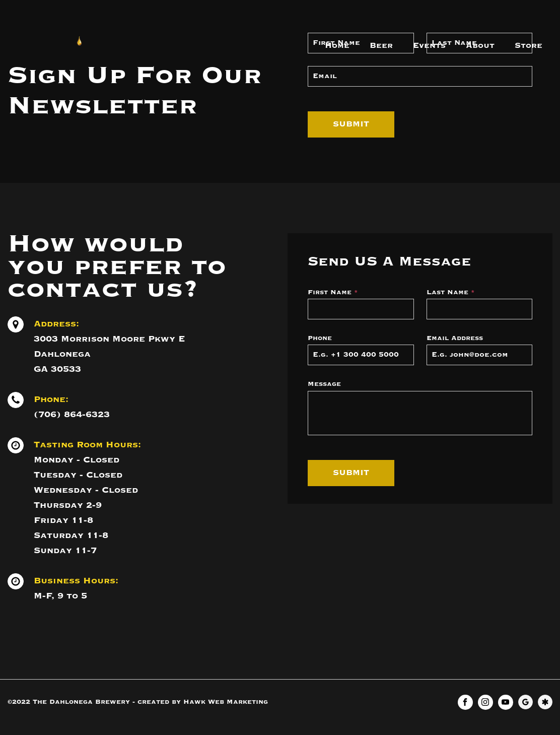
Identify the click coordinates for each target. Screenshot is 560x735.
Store (529, 46)
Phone (320, 338)
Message (324, 384)
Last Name (451, 292)
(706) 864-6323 (72, 415)
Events (429, 46)
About (480, 46)
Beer (381, 46)
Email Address (455, 338)
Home (337, 46)
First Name (333, 292)
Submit (351, 124)
